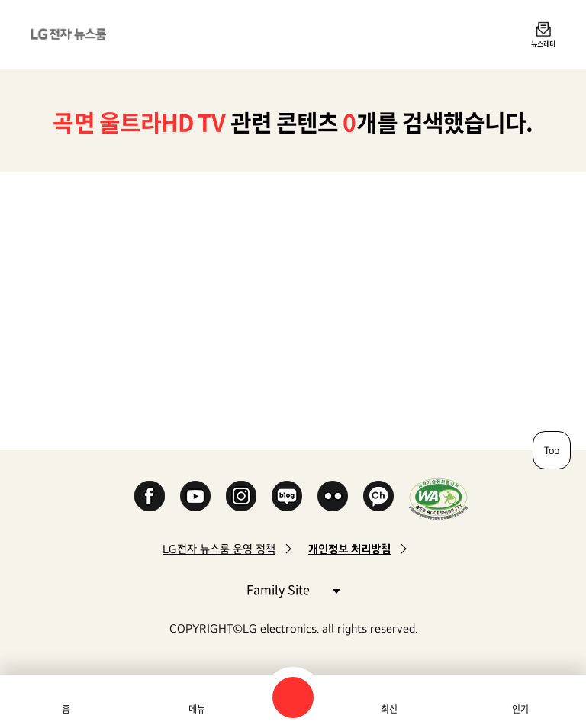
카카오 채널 (378, 496)
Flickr (333, 496)
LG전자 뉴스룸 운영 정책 (219, 549)
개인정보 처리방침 (349, 549)
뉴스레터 (543, 43)
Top (552, 450)
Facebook (150, 496)
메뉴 (197, 709)
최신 (389, 709)
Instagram (241, 496)
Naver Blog (287, 496)
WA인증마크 (438, 499)
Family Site (293, 589)
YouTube (195, 496)
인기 (520, 709)
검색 (293, 697)
